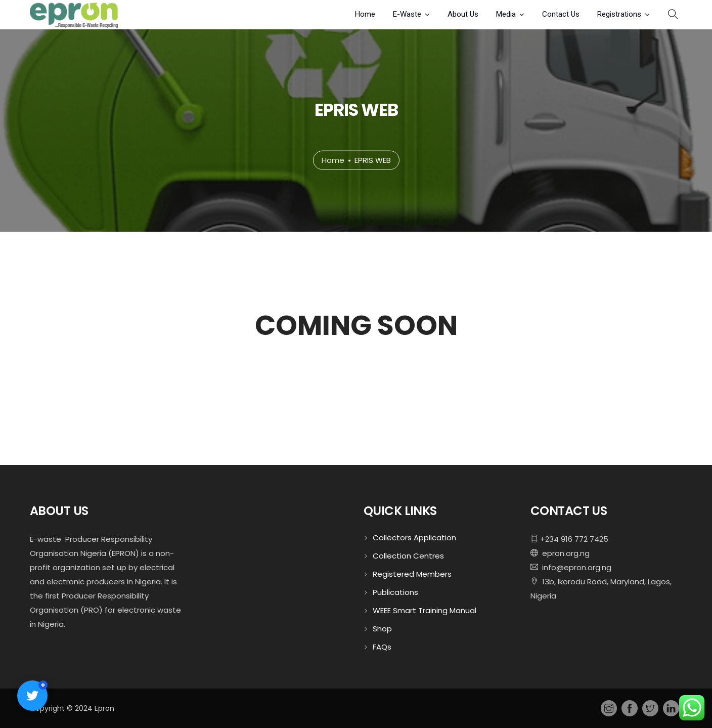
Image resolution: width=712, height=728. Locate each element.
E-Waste (407, 14)
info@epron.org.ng (575, 567)
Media (506, 14)
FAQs (382, 647)
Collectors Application (414, 538)
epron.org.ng (564, 553)
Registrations (619, 14)
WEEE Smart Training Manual (425, 610)
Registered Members (412, 574)
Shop (382, 629)
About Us (463, 14)
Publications (395, 592)
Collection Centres (408, 556)
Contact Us (561, 14)
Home (365, 14)
